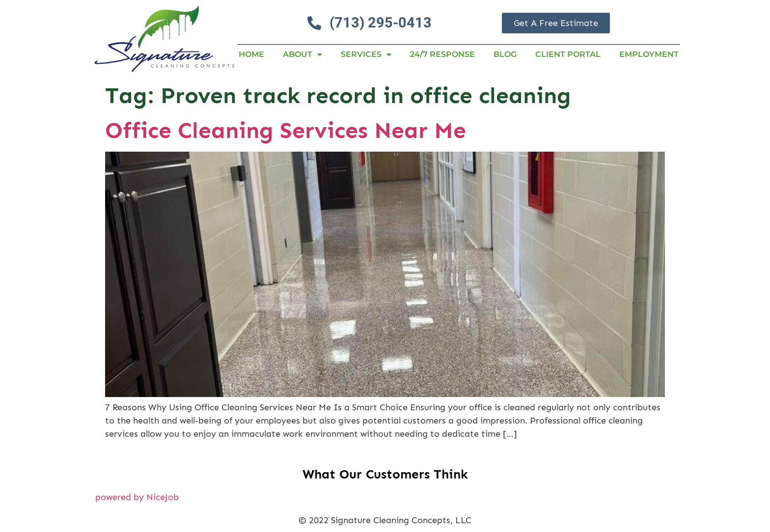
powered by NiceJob (137, 497)
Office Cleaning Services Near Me (286, 130)
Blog (505, 54)
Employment (649, 54)
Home (251, 54)
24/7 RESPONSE (442, 54)
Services (366, 54)
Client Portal (568, 54)
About (302, 54)
